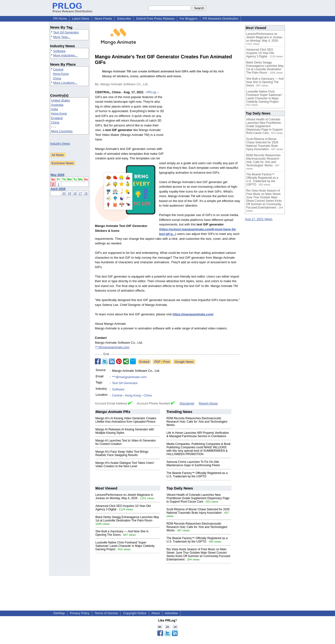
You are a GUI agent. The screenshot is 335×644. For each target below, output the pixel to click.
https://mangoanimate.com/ (193, 314)
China (57, 78)
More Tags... (62, 37)
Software (59, 51)
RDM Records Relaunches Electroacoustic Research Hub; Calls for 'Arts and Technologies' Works (197, 422)
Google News (184, 362)
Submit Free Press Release (155, 19)
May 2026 (58, 175)
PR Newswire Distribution (220, 19)
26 (86, 193)
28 (75, 193)
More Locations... (65, 83)
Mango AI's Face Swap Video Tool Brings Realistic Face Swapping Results (122, 453)
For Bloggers (189, 19)
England (57, 118)
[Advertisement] (204, 125)
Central (58, 69)
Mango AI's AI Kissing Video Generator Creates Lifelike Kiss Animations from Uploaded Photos (126, 420)
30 (64, 193)
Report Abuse (208, 403)
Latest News (81, 19)
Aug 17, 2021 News (259, 219)
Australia (57, 105)
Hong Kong (61, 74)
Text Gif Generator (66, 32)
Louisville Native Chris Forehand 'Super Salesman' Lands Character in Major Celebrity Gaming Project (125, 546)
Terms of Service (106, 613)
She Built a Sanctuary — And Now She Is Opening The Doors (265, 82)
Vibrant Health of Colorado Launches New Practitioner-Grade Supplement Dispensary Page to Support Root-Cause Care (198, 498)
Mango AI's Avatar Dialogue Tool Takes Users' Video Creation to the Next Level (125, 465)
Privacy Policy (80, 613)
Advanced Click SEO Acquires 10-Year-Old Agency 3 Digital (260, 53)
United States (61, 100)
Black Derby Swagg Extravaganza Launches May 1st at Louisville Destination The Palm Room (127, 519)
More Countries (62, 131)
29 (69, 193)
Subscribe (124, 19)
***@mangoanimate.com (112, 347)
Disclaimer (187, 403)
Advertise (171, 613)
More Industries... (65, 55)
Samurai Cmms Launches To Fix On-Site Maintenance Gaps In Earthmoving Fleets (193, 464)
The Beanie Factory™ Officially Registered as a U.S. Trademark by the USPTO (197, 475)
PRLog (151, 92)
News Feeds (103, 19)
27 (80, 193)
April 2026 (58, 189)
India (54, 109)
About (156, 613)
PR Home (60, 19)
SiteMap (59, 613)
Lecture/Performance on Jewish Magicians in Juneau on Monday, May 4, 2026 (124, 497)
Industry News (60, 144)
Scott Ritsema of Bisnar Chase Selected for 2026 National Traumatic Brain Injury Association (198, 511)
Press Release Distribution (72, 9)
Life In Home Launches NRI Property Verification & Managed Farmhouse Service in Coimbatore (198, 435)
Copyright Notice (135, 613)
